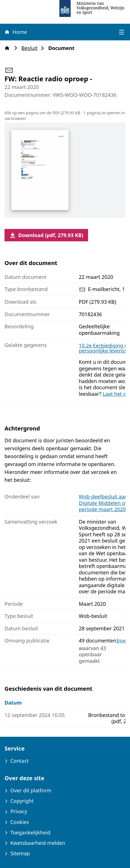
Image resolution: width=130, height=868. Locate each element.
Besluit (31, 48)
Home (15, 32)
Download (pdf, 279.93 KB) (46, 235)
